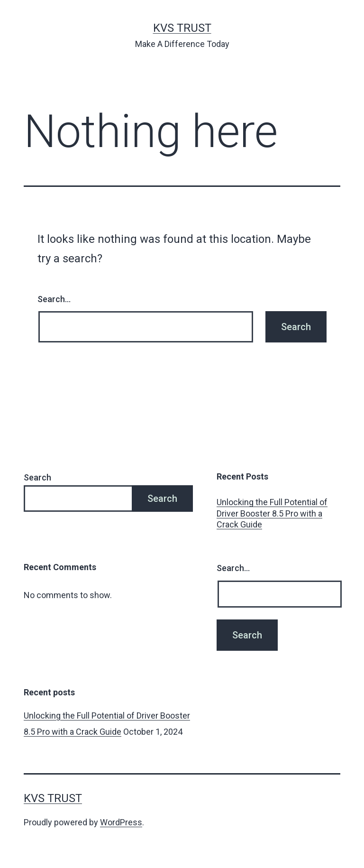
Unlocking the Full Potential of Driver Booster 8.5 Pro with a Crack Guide (272, 513)
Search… (54, 299)
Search (37, 477)
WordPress (121, 822)
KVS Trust (182, 28)
